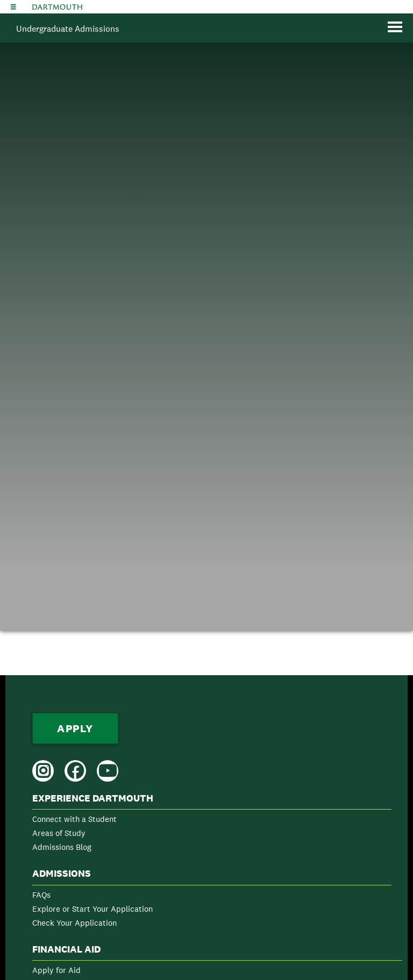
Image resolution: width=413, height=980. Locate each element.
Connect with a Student (74, 819)
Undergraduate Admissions (68, 29)
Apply (75, 728)
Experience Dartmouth (93, 798)
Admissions (62, 874)
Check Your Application (74, 923)
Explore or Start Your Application (92, 909)
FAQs (41, 895)
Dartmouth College (57, 7)
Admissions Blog (62, 847)
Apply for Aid (56, 970)
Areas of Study (59, 833)
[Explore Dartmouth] (13, 7)
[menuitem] (212, 825)
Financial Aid (66, 949)
